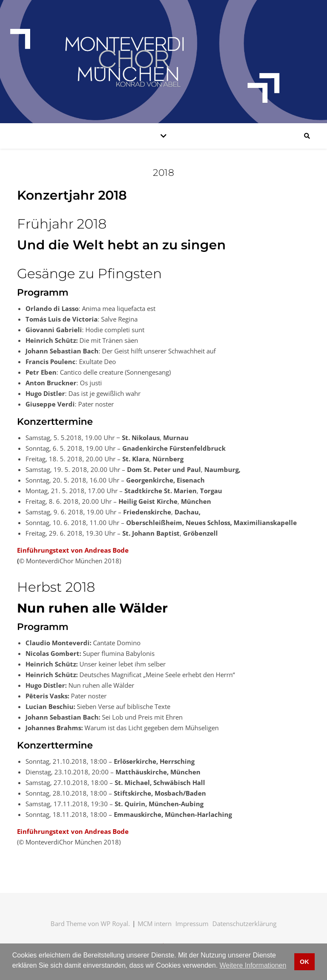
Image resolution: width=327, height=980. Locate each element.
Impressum (192, 924)
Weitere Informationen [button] (253, 965)
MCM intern (155, 924)
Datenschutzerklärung (244, 924)
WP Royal (114, 924)
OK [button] (304, 962)
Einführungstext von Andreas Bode (73, 550)
